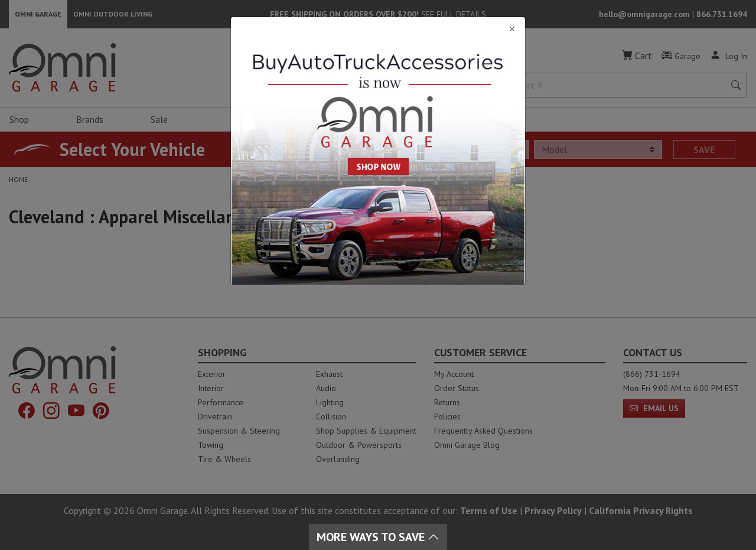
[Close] (378, 29)
